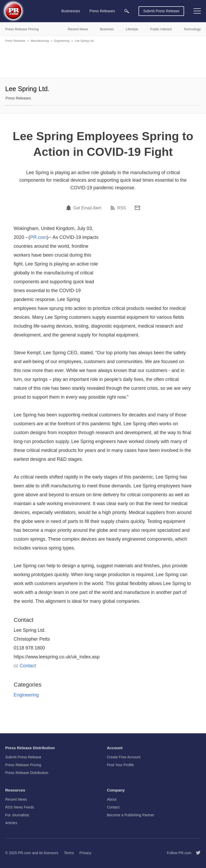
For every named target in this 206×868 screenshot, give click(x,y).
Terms (69, 853)
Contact (25, 666)
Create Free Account (124, 757)
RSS (122, 208)
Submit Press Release (161, 11)
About (112, 799)
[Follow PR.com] (196, 853)
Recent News (16, 799)
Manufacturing (40, 41)
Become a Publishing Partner (131, 815)
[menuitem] (127, 11)
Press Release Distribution (27, 773)
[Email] (137, 208)
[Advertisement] (103, 60)
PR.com (39, 237)
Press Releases (15, 41)
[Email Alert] (69, 208)
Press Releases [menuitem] (102, 11)
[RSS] (113, 208)
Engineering (62, 41)
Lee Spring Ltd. (85, 41)
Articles (11, 823)
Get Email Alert (87, 208)
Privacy (85, 853)
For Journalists (17, 815)
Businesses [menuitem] (71, 11)
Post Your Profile (120, 765)
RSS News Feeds (20, 807)
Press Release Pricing (23, 765)
